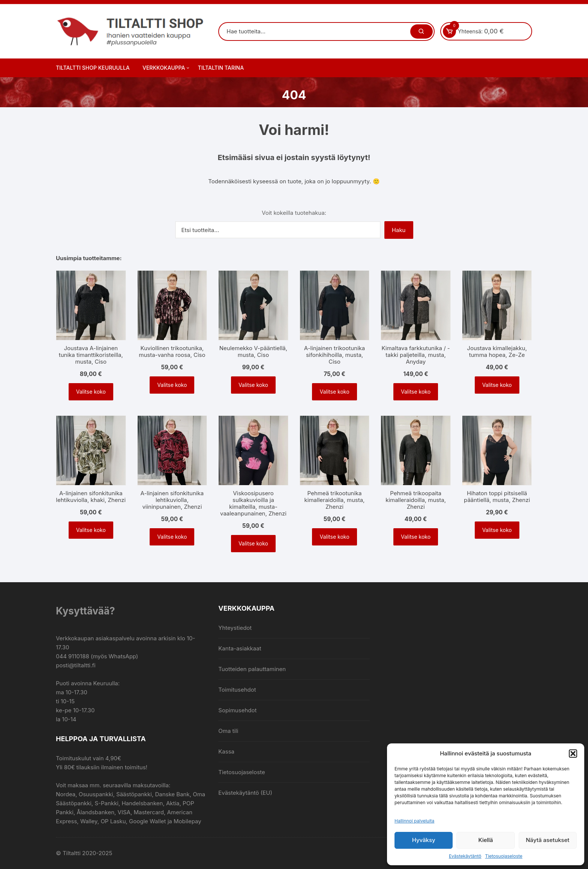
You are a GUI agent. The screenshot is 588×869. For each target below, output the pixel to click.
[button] (573, 754)
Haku (399, 230)
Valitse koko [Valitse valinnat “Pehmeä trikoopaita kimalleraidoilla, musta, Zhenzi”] (416, 537)
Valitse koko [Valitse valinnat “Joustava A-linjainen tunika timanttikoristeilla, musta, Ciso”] (91, 392)
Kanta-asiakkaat (240, 648)
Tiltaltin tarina (221, 68)
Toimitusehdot (237, 690)
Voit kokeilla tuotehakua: (294, 213)
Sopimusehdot (237, 710)
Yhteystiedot (235, 628)
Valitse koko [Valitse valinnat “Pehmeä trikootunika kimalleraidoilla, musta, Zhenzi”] (334, 537)
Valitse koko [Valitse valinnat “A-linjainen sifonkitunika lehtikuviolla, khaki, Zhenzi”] (91, 530)
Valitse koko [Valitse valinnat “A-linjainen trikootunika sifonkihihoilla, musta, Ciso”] (334, 392)
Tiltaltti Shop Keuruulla (93, 68)
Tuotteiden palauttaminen (252, 669)
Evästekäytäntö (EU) (245, 793)
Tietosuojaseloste (504, 856)
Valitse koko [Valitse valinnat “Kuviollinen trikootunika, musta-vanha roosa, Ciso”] (172, 385)
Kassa (226, 751)
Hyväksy (424, 840)
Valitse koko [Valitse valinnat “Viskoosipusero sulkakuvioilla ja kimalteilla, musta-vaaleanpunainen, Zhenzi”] (253, 543)
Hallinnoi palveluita (414, 821)
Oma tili (228, 731)
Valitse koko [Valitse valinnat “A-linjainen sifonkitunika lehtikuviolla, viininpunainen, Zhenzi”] (172, 537)
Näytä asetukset (547, 840)
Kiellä (485, 840)
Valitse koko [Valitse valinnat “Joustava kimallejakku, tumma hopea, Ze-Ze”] (497, 385)
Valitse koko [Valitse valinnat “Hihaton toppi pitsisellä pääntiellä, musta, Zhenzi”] (497, 530)
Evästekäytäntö (465, 856)
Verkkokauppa (166, 68)
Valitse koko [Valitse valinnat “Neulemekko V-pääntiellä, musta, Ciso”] (253, 385)
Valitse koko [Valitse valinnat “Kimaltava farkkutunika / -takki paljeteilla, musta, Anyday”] (416, 392)
